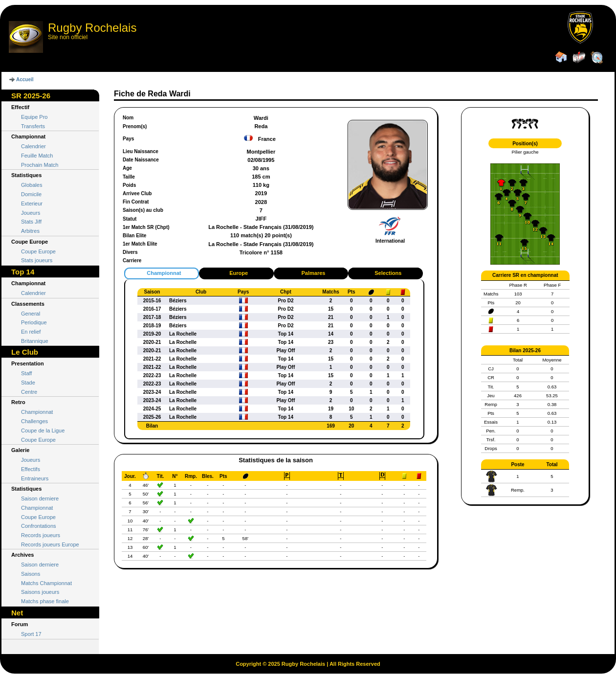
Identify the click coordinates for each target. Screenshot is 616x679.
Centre (29, 392)
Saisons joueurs (40, 592)
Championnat (37, 412)
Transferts (33, 126)
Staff (26, 373)
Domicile (31, 194)
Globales (32, 185)
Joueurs (31, 213)
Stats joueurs (37, 260)
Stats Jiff (31, 222)
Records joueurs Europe (50, 544)
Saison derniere (40, 498)
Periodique (34, 322)
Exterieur (32, 204)
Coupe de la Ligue (43, 430)
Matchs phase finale (45, 601)
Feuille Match (37, 156)
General (31, 314)
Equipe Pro (34, 117)
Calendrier (33, 146)
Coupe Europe (38, 251)
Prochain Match (40, 165)
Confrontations (39, 526)
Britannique (35, 341)
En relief (31, 332)
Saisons (31, 574)
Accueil (25, 79)
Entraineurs (35, 478)
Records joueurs (41, 535)
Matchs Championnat (46, 583)
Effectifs (31, 469)
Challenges (34, 421)
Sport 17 (31, 634)
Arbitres (30, 231)
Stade (28, 383)
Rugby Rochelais (92, 28)
